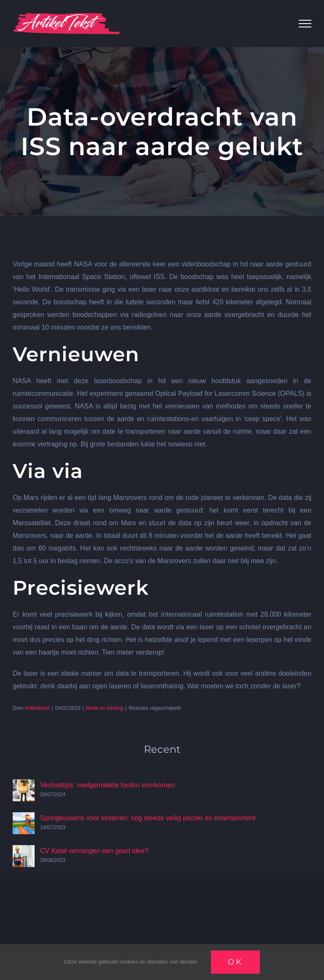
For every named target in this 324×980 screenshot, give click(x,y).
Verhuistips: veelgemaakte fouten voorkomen (107, 785)
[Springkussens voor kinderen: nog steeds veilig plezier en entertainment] (24, 818)
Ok (235, 962)
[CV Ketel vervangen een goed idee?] (24, 851)
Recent (162, 749)
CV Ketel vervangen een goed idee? (94, 851)
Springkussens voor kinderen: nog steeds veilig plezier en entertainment (148, 818)
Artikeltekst (37, 708)
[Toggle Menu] (305, 24)
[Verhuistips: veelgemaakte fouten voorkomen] (24, 785)
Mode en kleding (105, 708)
